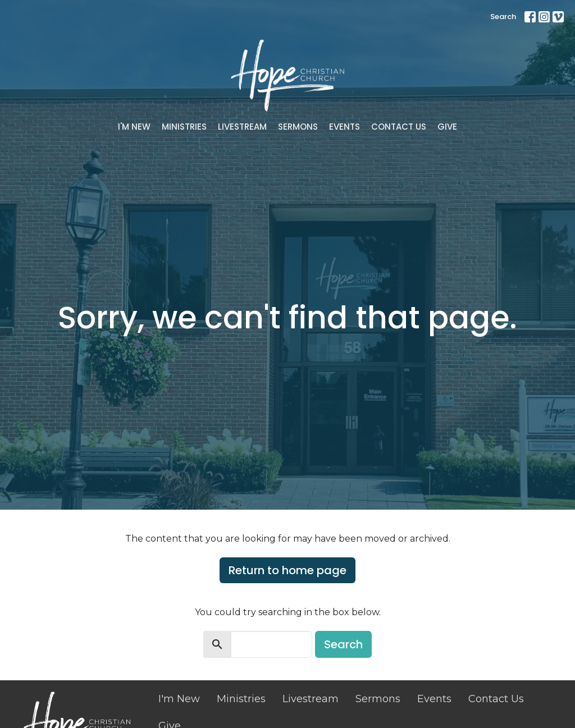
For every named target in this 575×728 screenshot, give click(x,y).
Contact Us (399, 127)
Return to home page (287, 570)
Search (503, 17)
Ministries (184, 127)
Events (344, 127)
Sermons (298, 127)
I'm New (134, 127)
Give (447, 127)
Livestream (242, 127)
